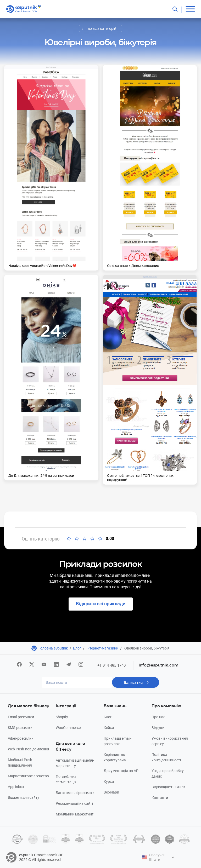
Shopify (62, 717)
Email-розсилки (21, 717)
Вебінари (111, 792)
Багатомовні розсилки (75, 793)
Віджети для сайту (24, 797)
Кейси (109, 728)
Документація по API (122, 771)
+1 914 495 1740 (111, 665)
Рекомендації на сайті (74, 803)
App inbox (16, 787)
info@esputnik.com (159, 665)
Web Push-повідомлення (29, 749)
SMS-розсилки (20, 728)
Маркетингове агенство (28, 776)
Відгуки (158, 728)
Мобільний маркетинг (75, 814)
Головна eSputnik (53, 648)
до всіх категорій (102, 28)
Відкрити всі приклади (101, 603)
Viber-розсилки (21, 738)
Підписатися (133, 682)
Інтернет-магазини (102, 648)
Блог (77, 648)
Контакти (160, 798)
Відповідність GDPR (168, 787)
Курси (109, 781)
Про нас (158, 717)
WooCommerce (68, 728)
